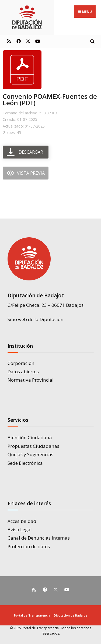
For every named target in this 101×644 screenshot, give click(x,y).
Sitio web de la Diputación (36, 319)
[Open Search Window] (92, 41)
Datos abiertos (23, 372)
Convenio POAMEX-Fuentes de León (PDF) (50, 99)
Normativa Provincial (31, 380)
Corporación (21, 363)
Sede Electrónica (25, 463)
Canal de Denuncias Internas (39, 538)
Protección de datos (29, 546)
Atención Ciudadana (30, 437)
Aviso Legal (20, 529)
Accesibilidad (22, 521)
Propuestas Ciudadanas (33, 446)
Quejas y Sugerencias (30, 454)
